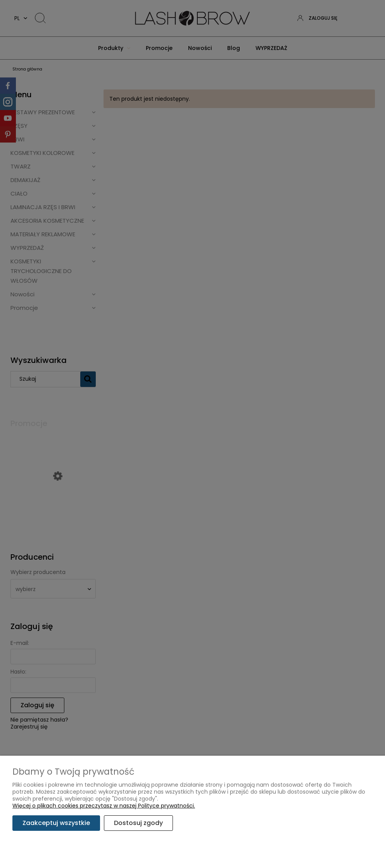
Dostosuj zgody (138, 823)
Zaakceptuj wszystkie (56, 823)
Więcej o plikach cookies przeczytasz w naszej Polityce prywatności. (104, 806)
